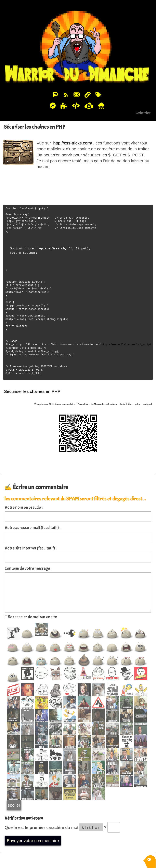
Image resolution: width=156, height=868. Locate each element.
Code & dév (126, 404)
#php (137, 404)
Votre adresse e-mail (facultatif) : (33, 528)
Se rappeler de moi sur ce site (31, 617)
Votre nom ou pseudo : (24, 507)
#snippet (147, 404)
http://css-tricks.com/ (73, 143)
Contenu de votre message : (28, 568)
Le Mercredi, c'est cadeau (104, 404)
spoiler (14, 805)
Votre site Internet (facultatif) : (31, 548)
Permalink (83, 404)
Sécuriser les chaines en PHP (35, 127)
